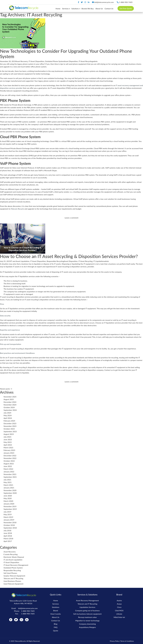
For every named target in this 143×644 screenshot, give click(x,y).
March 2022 (8, 469)
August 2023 (9, 434)
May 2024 (8, 415)
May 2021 (8, 482)
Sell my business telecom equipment (87, 614)
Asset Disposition (71, 61)
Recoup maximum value (87, 617)
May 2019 (8, 514)
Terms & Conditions (127, 641)
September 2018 (10, 528)
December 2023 (10, 423)
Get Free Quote (126, 8)
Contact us (109, 370)
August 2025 (9, 399)
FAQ (56, 627)
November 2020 (10, 490)
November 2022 (10, 458)
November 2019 (10, 506)
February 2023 (9, 450)
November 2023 (10, 426)
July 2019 (7, 512)
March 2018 (8, 538)
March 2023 (8, 447)
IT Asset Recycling (86, 61)
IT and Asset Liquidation (20, 261)
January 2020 (9, 504)
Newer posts (6, 389)
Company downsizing (87, 624)
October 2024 (9, 407)
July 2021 (7, 480)
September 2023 (10, 431)
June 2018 (8, 533)
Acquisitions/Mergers (87, 627)
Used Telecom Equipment (13, 584)
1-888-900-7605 (125, 2)
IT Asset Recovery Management (16, 565)
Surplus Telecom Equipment (14, 576)
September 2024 (10, 410)
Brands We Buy (88, 9)
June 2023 (8, 439)
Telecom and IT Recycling (13, 578)
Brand (56, 610)
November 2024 (10, 405)
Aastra (119, 600)
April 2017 (8, 541)
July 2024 (7, 413)
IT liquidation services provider (70, 334)
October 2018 (9, 525)
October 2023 (9, 429)
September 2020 (10, 493)
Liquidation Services (87, 607)
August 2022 (9, 464)
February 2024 (9, 421)
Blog (56, 624)
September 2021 (10, 477)
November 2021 (10, 474)
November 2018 (10, 522)
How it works (56, 614)
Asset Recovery (22, 61)
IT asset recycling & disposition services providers (19, 297)
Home (58, 9)
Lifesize (119, 614)
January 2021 (9, 488)
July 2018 (7, 530)
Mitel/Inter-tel (119, 617)
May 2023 (8, 442)
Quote (56, 631)
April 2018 (8, 536)
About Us (99, 9)
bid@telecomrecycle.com (103, 2)
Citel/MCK (119, 610)
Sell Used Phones (10, 573)
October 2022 (9, 461)
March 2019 (8, 517)
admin (95, 61)
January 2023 (9, 453)
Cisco (119, 607)
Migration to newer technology (87, 621)
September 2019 (10, 509)
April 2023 (8, 445)
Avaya (119, 604)
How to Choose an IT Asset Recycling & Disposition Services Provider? (69, 256)
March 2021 (8, 485)
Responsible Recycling (55, 261)
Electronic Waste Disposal (14, 557)
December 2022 (10, 456)
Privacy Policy (115, 641)
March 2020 (8, 501)
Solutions (75, 9)
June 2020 (8, 496)
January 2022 (9, 472)
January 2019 (9, 520)
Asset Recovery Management (87, 600)
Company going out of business (87, 610)
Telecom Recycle (47, 370)
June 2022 (8, 466)
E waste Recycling (11, 554)
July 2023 (7, 437)
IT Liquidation (99, 261)
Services (65, 9)
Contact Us (109, 9)
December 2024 (10, 402)
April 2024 (8, 418)
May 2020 (8, 498)
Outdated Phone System (55, 61)
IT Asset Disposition (36, 61)
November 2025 (10, 397)
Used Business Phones (12, 581)
